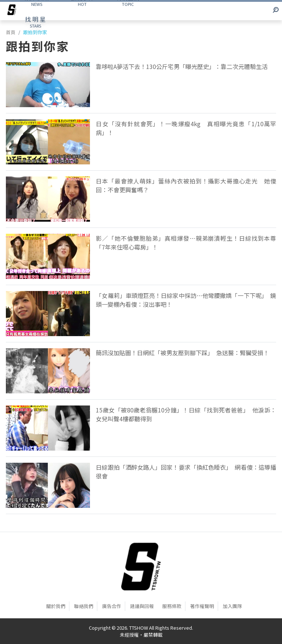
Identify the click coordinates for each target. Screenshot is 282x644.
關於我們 (56, 606)
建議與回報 (142, 606)
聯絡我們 (84, 606)
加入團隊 (232, 606)
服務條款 (172, 606)
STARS (35, 22)
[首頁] (141, 567)
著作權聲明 (202, 606)
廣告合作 (112, 606)
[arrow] (12, 11)
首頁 (11, 32)
